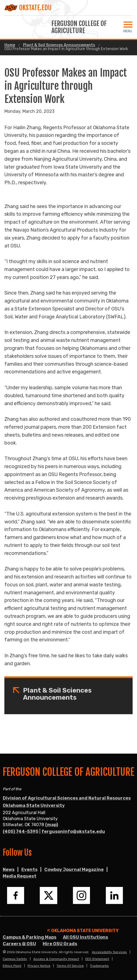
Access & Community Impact (56, 959)
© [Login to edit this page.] (4, 952)
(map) (52, 825)
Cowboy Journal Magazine (74, 870)
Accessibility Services (109, 952)
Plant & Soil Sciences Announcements (59, 45)
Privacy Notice (39, 966)
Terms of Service (70, 966)
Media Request (20, 876)
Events (29, 870)
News (9, 870)
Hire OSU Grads (60, 944)
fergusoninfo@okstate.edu (73, 831)
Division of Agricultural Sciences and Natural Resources (67, 798)
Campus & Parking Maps (30, 937)
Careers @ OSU (19, 944)
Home (10, 45)
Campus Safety (15, 959)
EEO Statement (97, 959)
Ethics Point (12, 966)
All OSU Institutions (85, 937)
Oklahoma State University (34, 805)
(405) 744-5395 (21, 831)
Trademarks (99, 966)
